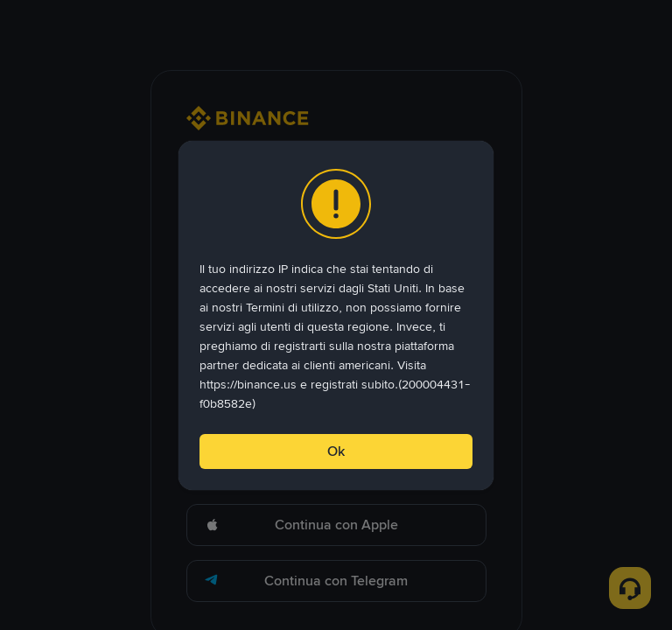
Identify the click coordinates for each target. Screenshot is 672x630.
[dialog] (336, 315)
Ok (336, 451)
